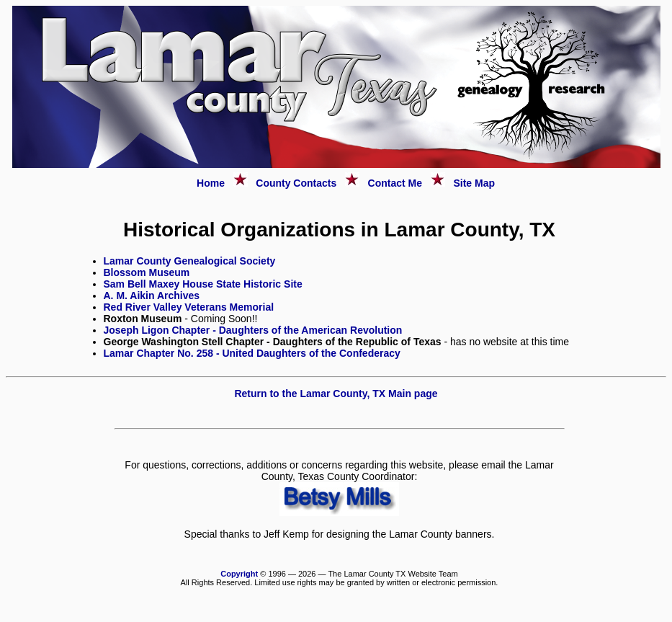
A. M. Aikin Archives (152, 296)
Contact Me (395, 183)
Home (211, 183)
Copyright (239, 574)
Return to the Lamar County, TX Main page (336, 394)
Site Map (474, 183)
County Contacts (296, 183)
